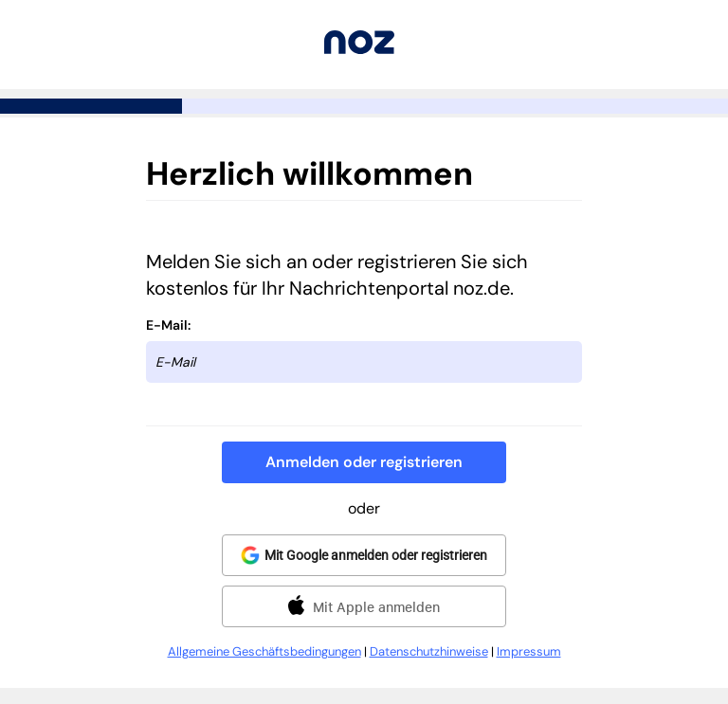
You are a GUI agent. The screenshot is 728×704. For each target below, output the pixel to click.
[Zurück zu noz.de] (359, 49)
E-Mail (167, 325)
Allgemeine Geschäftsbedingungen (264, 651)
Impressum (529, 651)
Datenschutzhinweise (429, 651)
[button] (364, 462)
